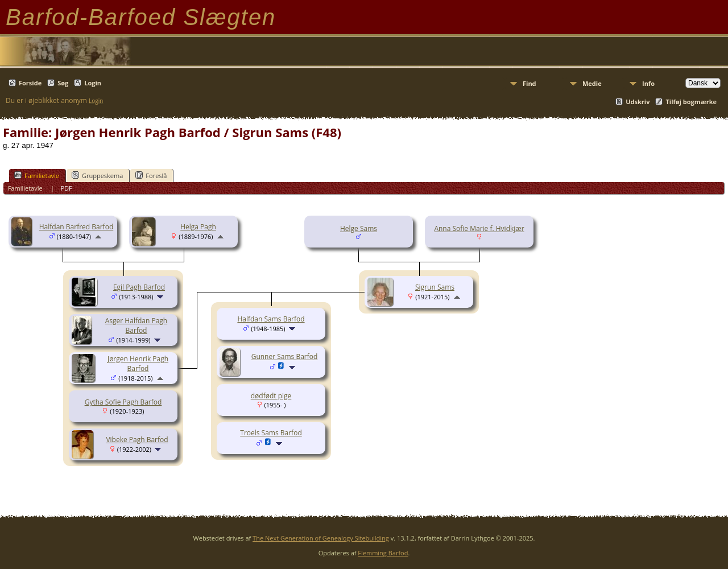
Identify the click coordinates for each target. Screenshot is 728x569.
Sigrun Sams (435, 287)
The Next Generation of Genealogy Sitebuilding (321, 538)
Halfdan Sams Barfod (271, 319)
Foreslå (151, 175)
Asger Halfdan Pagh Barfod (136, 325)
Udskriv (638, 102)
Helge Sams (359, 228)
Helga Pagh (198, 227)
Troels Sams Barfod (271, 433)
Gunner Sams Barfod (285, 356)
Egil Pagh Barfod (139, 287)
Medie (592, 83)
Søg (63, 83)
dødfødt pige (271, 396)
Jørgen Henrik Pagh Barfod (138, 364)
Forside (30, 83)
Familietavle (37, 175)
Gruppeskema (97, 175)
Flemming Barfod (383, 553)
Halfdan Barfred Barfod (76, 227)
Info (648, 83)
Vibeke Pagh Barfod (137, 440)
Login (93, 83)
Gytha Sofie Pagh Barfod (123, 402)
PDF (66, 188)
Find (530, 83)
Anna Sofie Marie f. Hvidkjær (479, 228)
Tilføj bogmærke (691, 102)
